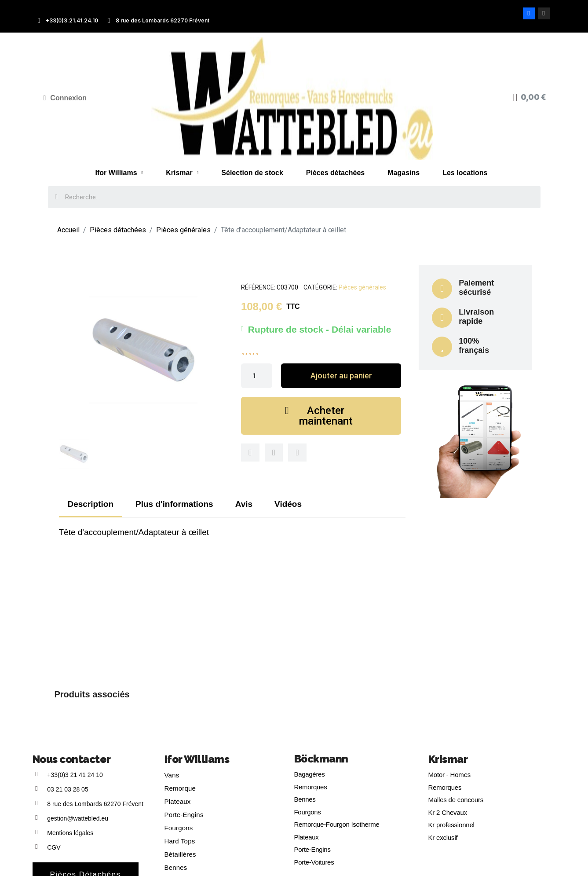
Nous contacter (72, 759)
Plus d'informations (174, 504)
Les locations (465, 173)
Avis (244, 504)
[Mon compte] (65, 98)
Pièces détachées (335, 173)
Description (91, 504)
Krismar (182, 173)
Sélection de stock (252, 173)
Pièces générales (362, 287)
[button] (341, 376)
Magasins (404, 173)
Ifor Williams (119, 173)
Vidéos (288, 504)
